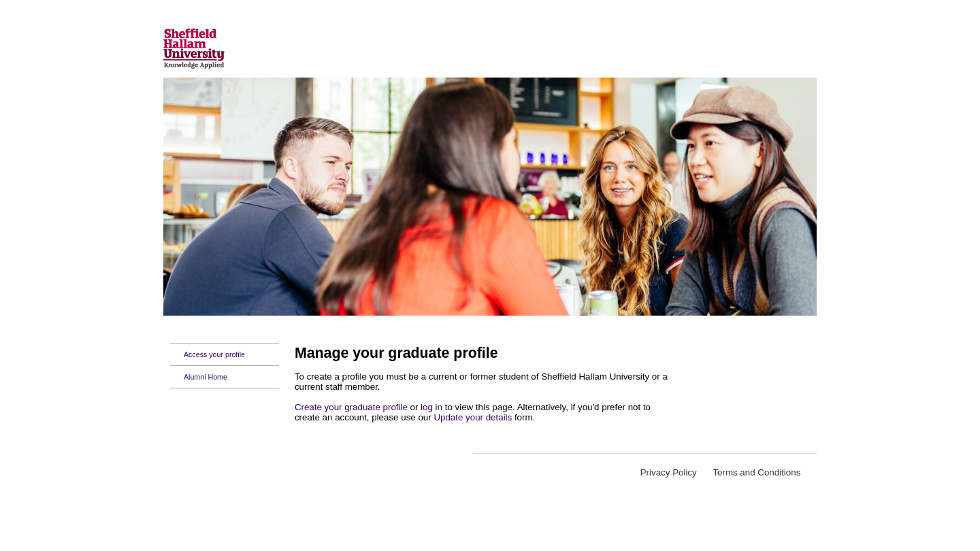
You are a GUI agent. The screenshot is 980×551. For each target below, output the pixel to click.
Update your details (473, 417)
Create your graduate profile (351, 407)
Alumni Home (206, 377)
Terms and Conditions (758, 472)
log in (431, 407)
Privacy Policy (669, 472)
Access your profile (214, 354)
